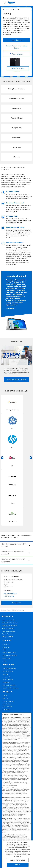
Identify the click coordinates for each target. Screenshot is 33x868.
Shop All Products (8, 637)
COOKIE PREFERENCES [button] (18, 860)
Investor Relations (8, 701)
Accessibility (6, 682)
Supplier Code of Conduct (11, 688)
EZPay (5, 661)
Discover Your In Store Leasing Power (17, 47)
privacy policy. (20, 853)
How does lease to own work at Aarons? (14, 545)
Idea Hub (5, 674)
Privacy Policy (7, 677)
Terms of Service (8, 680)
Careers (5, 696)
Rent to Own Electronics (10, 623)
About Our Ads (7, 707)
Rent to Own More (8, 628)
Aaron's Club (7, 658)
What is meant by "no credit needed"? (13, 553)
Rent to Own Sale (8, 634)
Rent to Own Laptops (9, 631)
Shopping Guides (8, 671)
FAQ (4, 650)
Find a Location (16, 54)
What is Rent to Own (9, 653)
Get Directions (8, 596)
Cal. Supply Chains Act (10, 685)
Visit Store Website (9, 594)
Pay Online (6, 647)
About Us (5, 698)
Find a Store (17, 603)
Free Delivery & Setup (9, 669)
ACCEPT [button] (18, 865)
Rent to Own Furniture (9, 620)
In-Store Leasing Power (10, 655)
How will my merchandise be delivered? (13, 561)
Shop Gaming (17, 40)
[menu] (16, 3)
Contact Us (6, 644)
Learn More (10, 308)
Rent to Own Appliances (10, 626)
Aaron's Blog (7, 704)
